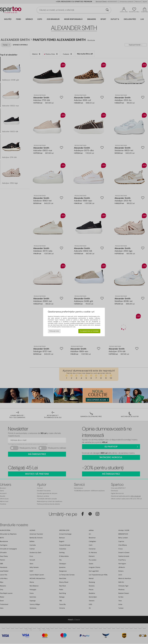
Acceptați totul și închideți (89, 331)
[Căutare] (107, 10)
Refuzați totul (54, 331)
